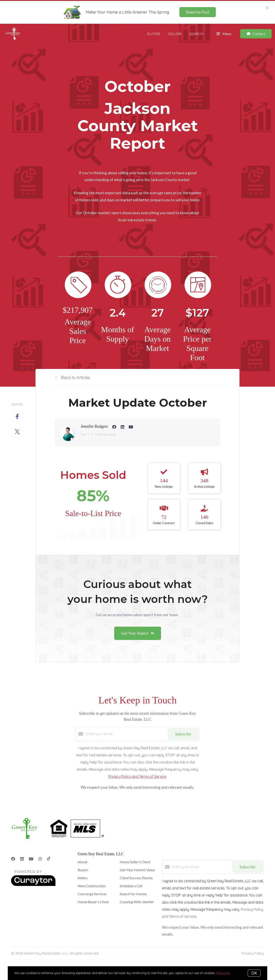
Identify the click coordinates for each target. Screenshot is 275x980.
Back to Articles (75, 377)
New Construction (92, 886)
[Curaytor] (33, 885)
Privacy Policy (253, 953)
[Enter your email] (126, 734)
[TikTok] (49, 859)
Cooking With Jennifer (137, 902)
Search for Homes (133, 894)
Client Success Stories (136, 878)
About (82, 862)
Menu (224, 34)
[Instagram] (40, 859)
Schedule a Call (131, 886)
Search (196, 34)
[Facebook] (13, 859)
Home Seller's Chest (135, 862)
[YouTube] (31, 859)
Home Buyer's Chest (93, 902)
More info (223, 973)
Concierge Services (92, 894)
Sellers (175, 34)
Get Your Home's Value (137, 870)
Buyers (154, 34)
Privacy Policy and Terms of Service (137, 776)
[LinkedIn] (22, 859)
